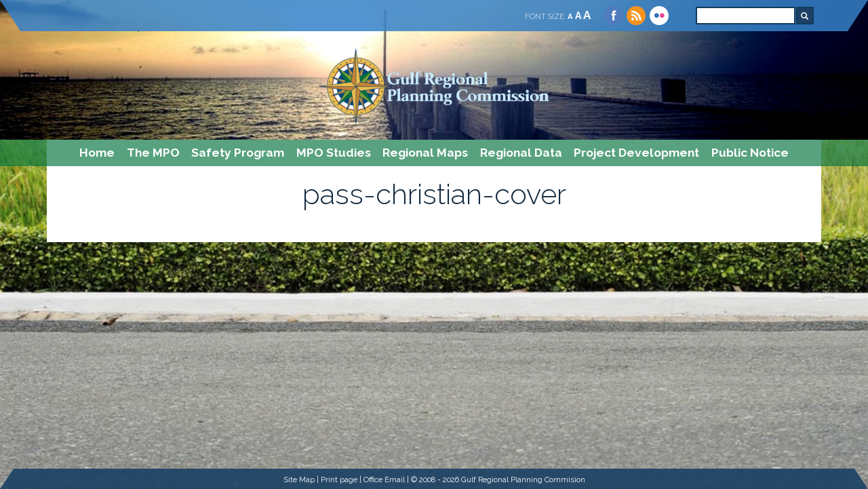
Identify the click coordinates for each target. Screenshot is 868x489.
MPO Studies (334, 153)
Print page (339, 480)
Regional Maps (425, 153)
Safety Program (238, 153)
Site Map (299, 480)
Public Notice (750, 153)
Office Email (384, 480)
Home (97, 153)
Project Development (636, 153)
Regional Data (521, 153)
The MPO (153, 153)
